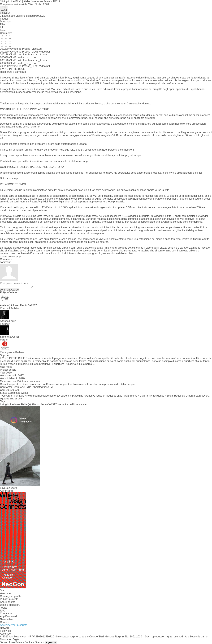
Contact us (6, 613)
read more (6, 367)
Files (3, 24)
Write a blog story (10, 605)
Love (3, 30)
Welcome (5, 593)
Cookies (29, 642)
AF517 (53, 404)
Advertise (5, 634)
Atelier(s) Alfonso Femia (34, 404)
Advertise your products (13, 625)
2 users (13, 488)
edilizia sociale (78, 404)
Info (2, 27)
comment (5, 290)
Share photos (8, 602)
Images (4, 19)
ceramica (63, 404)
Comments (6, 33)
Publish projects (9, 599)
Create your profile (11, 596)
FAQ (3, 611)
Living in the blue (10, 404)
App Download (8, 616)
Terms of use (7, 642)
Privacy (20, 642)
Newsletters (7, 619)
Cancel (15, 290)
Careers (5, 622)
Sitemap (39, 642)
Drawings (5, 22)
